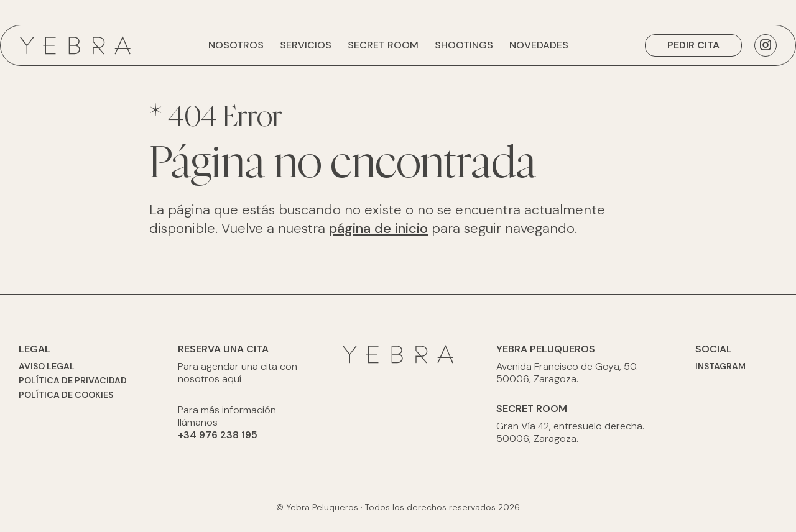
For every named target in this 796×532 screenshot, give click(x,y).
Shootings (464, 45)
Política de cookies (66, 395)
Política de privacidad (73, 380)
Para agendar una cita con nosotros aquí (238, 373)
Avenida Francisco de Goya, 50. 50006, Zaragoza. (567, 373)
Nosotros (236, 45)
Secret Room (383, 45)
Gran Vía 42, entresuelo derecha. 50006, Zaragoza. (570, 433)
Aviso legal (47, 366)
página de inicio (378, 228)
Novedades (539, 45)
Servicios (306, 45)
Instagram (720, 366)
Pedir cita (693, 45)
